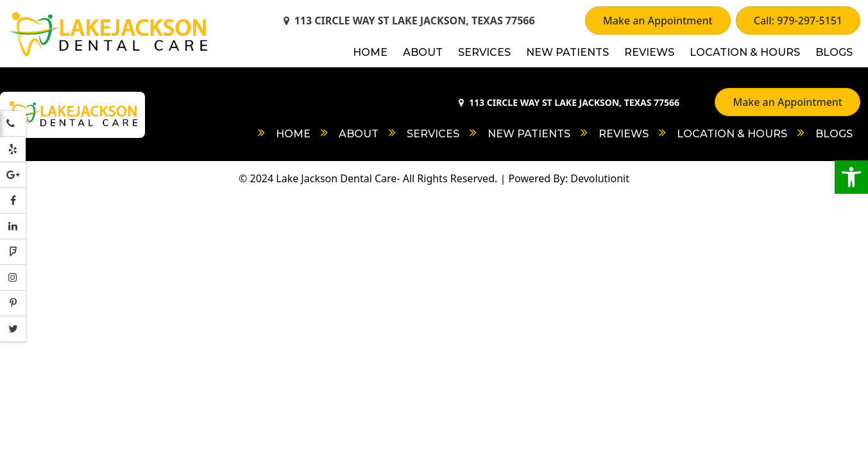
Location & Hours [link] (745, 52)
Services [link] (484, 52)
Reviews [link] (649, 52)
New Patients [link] (567, 52)
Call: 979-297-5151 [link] (798, 21)
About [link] (423, 52)
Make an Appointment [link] (658, 21)
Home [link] (370, 52)
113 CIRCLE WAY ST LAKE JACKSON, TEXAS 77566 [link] (409, 21)
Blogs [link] (834, 52)
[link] (851, 177)
